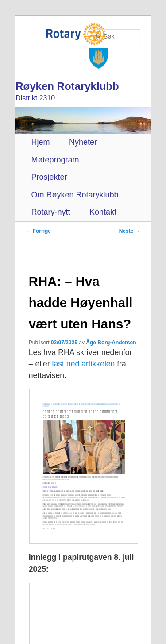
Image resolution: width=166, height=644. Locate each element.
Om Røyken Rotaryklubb (75, 195)
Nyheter (83, 142)
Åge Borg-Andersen (111, 343)
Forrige (38, 231)
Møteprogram (55, 160)
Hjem (40, 142)
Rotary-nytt (50, 212)
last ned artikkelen (84, 364)
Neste (130, 231)
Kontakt (103, 212)
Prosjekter (49, 177)
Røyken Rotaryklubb (67, 86)
